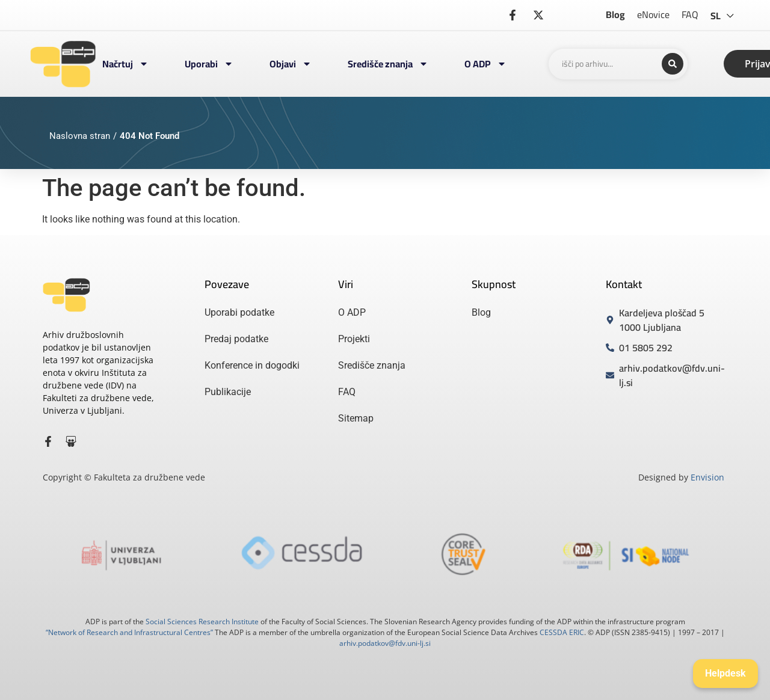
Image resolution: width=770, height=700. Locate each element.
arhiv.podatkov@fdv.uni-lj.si (385, 643)
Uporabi (209, 64)
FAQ (690, 14)
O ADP (485, 64)
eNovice (653, 14)
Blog (615, 14)
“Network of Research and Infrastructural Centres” (129, 632)
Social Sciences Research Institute (202, 622)
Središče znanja (388, 64)
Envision (707, 477)
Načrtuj (125, 64)
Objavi (291, 64)
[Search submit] (673, 64)
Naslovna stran (80, 136)
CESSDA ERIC (562, 632)
